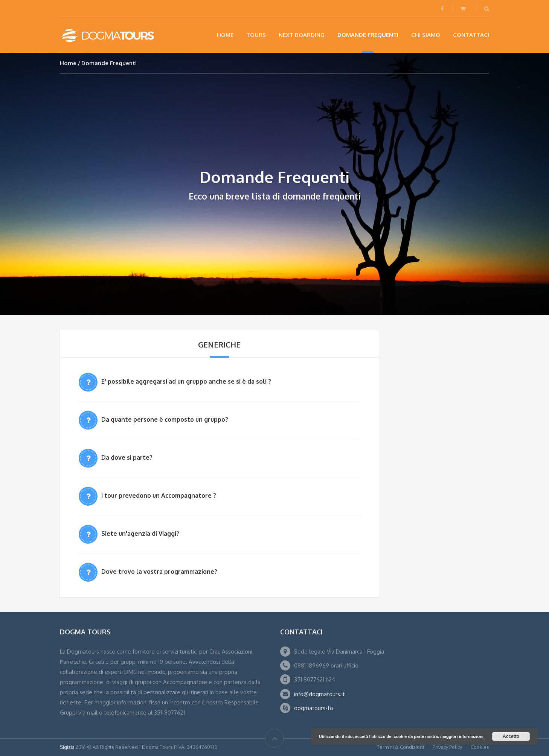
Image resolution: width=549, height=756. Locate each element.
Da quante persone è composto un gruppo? (165, 419)
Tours (256, 35)
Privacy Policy (447, 747)
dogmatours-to (314, 708)
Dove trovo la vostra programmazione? (159, 572)
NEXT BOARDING (302, 35)
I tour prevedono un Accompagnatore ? (159, 495)
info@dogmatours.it (319, 694)
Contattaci (471, 35)
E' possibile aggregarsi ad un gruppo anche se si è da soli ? (186, 381)
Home (225, 35)
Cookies (480, 747)
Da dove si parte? (127, 457)
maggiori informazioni (462, 736)
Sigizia (67, 747)
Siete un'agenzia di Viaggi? (140, 533)
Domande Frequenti (368, 35)
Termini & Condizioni (400, 747)
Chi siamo (426, 35)
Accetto (511, 736)
